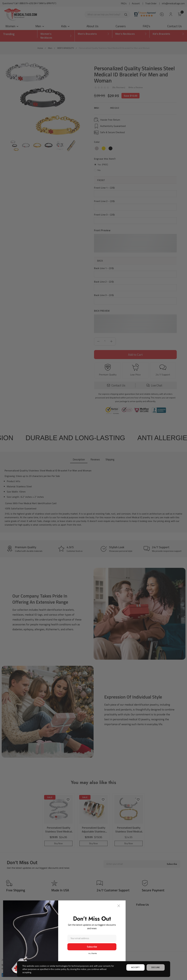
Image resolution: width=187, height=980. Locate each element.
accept (135, 967)
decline (156, 967)
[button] (119, 906)
